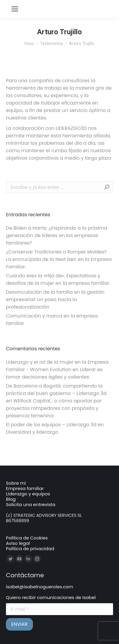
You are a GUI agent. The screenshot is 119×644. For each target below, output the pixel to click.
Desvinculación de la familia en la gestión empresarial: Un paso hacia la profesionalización (55, 300)
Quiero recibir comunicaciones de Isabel (51, 597)
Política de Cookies (27, 538)
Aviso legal (18, 543)
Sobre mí (16, 483)
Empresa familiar (25, 488)
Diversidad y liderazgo (32, 432)
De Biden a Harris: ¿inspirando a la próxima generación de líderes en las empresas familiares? (57, 235)
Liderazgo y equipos (28, 494)
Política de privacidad (30, 549)
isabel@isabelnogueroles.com (39, 587)
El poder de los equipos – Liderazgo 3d (51, 425)
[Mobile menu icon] (15, 9)
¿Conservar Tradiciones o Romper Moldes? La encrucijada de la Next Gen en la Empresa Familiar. (59, 259)
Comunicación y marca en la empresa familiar (52, 320)
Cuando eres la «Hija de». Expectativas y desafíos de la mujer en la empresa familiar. (58, 279)
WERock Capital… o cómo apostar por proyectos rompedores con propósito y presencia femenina (54, 408)
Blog (11, 499)
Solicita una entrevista (31, 504)
